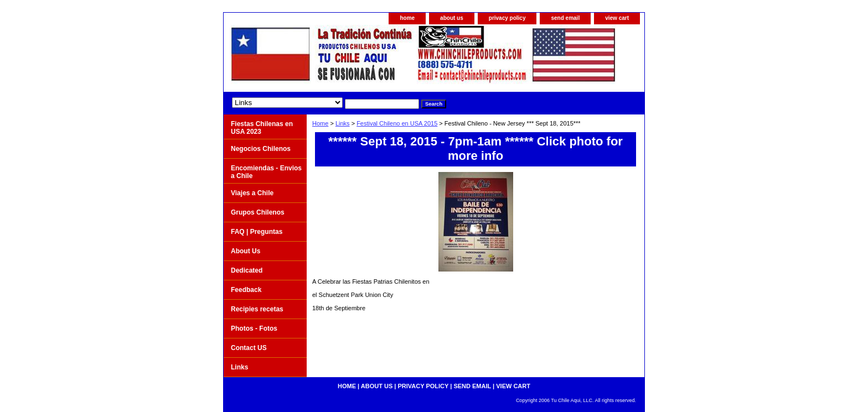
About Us (246, 251)
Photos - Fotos (254, 328)
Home (320, 123)
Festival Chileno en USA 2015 (397, 123)
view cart (617, 18)
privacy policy (507, 18)
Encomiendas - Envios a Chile (266, 172)
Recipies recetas (257, 309)
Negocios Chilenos (261, 149)
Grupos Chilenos (258, 212)
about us (452, 18)
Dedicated (247, 270)
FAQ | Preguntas (257, 232)
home (407, 18)
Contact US (249, 348)
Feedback (246, 290)
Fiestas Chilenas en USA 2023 (262, 128)
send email (565, 18)
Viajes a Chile (252, 193)
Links (343, 123)
